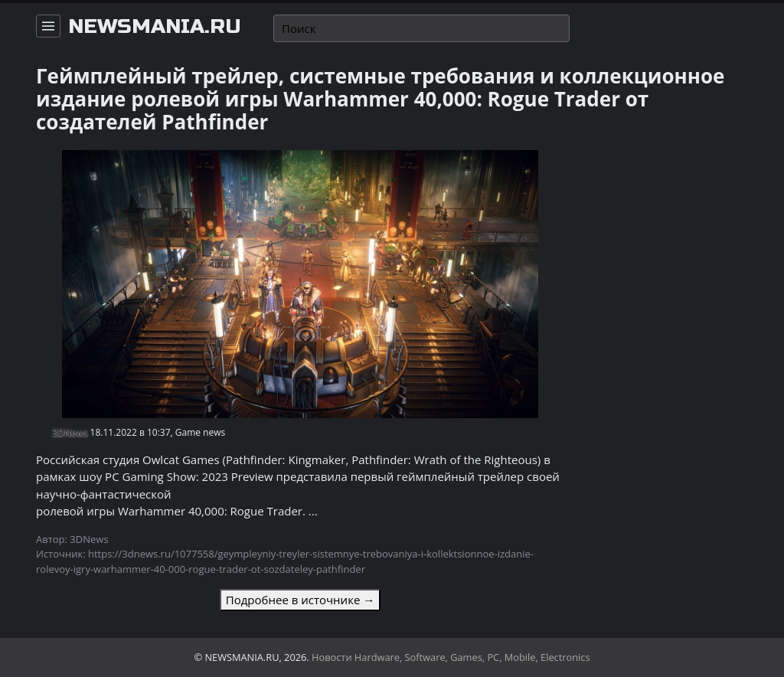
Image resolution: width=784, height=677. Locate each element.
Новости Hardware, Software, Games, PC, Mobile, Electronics (451, 657)
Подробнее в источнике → (300, 600)
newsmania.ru (155, 27)
